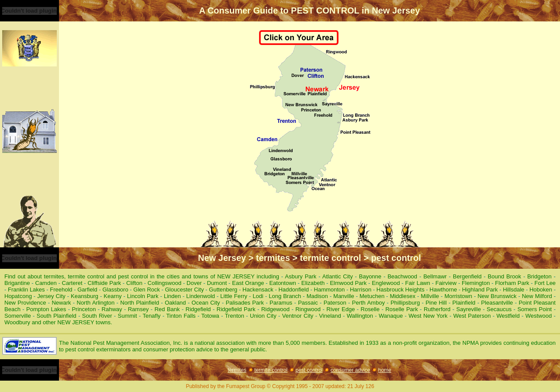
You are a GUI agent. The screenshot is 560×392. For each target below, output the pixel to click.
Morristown (458, 296)
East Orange (248, 283)
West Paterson (472, 316)
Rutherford (437, 309)
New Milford (537, 296)
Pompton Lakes (46, 309)
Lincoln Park (143, 296)
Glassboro (115, 290)
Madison (317, 296)
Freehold (61, 290)
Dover (194, 283)
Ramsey (138, 309)
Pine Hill (436, 303)
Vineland (330, 316)
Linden (172, 296)
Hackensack (258, 290)
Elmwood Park (348, 283)
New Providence (25, 303)
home (385, 370)
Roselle (370, 309)
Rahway (112, 309)
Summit (128, 316)
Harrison (361, 290)
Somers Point (534, 309)
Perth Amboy (368, 303)
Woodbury (17, 322)
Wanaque (391, 316)
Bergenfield (467, 276)
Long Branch (285, 296)
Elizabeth (313, 283)
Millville (430, 296)
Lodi (258, 296)
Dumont (217, 283)
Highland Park (480, 290)
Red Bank (167, 309)
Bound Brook (505, 276)
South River (97, 316)
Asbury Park (301, 276)
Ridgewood (275, 309)
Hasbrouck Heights (401, 290)
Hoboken (541, 290)
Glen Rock (147, 290)
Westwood (539, 316)
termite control (271, 370)
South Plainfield (57, 316)
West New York (428, 316)
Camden (46, 283)
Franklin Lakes (26, 290)
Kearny (112, 296)
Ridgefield (198, 309)
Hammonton (330, 290)
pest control (309, 370)
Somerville (18, 316)
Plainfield (464, 303)
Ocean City (206, 303)
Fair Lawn (417, 283)
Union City (263, 316)
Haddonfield (293, 290)
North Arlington (96, 303)
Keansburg (85, 296)
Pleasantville (497, 303)
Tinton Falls (181, 316)
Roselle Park (402, 309)
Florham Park (512, 283)
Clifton (134, 283)
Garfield (87, 290)
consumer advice (351, 370)
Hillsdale (513, 290)
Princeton (84, 309)
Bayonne (370, 276)
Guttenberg (223, 290)
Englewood (386, 283)
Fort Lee (545, 283)
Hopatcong (18, 296)
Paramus (281, 303)
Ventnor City (298, 316)
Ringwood (308, 309)
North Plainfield (140, 303)
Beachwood (402, 276)
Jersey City (51, 296)
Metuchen (372, 296)
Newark (61, 303)
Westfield (508, 316)
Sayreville (469, 309)
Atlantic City (338, 276)
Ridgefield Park (236, 309)
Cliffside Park (105, 283)
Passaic (308, 303)
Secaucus (499, 309)
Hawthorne (443, 290)
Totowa (210, 316)
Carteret (72, 283)
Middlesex (403, 296)
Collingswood (164, 283)
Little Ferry (234, 296)
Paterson (335, 303)
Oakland (175, 303)
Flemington (476, 283)
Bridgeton (539, 276)
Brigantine (17, 283)
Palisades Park (245, 303)
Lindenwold (200, 296)
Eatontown (282, 283)
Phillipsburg (405, 303)
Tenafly (151, 316)
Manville (344, 296)
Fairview (446, 283)
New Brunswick (497, 296)
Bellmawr (435, 276)
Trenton (235, 316)
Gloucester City (185, 290)
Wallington (360, 316)
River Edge (340, 309)
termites (237, 370)
